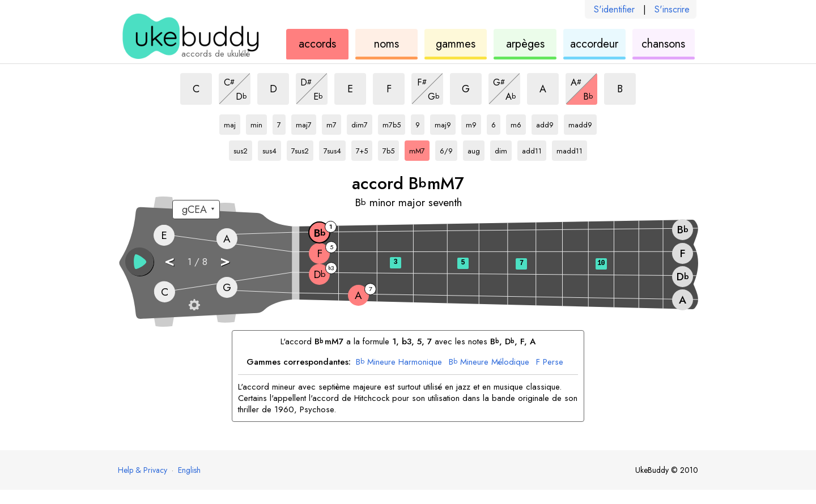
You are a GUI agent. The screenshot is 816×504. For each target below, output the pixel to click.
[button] (139, 262)
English (189, 470)
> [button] (225, 261)
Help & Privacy (143, 470)
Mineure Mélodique (489, 362)
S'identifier (614, 9)
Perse (550, 362)
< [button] (169, 261)
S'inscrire (672, 9)
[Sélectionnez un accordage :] (196, 210)
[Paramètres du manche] (194, 305)
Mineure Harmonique (399, 362)
